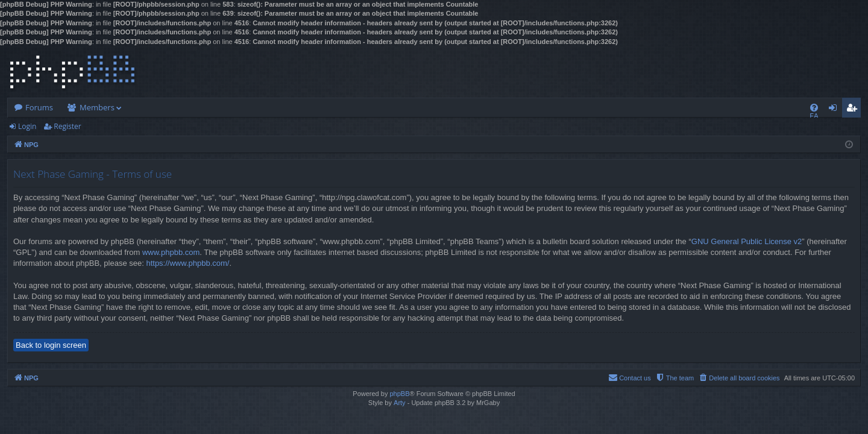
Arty (400, 403)
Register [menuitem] (854, 110)
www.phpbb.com (171, 252)
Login (27, 126)
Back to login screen (51, 345)
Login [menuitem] (835, 110)
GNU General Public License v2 (747, 241)
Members (97, 107)
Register (67, 126)
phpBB (399, 394)
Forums (39, 107)
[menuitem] (814, 108)
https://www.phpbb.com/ (187, 263)
